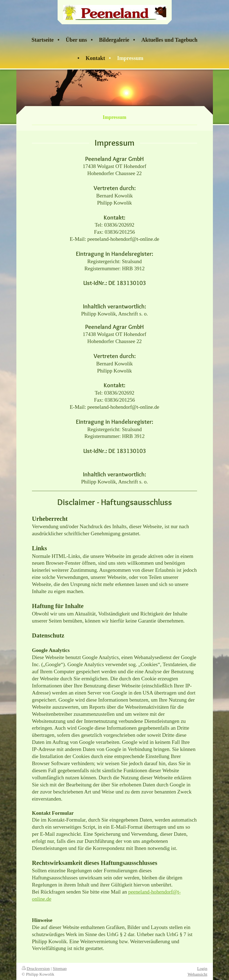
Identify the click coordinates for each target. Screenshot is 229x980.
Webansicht (197, 974)
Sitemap (60, 968)
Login (202, 968)
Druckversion (36, 968)
